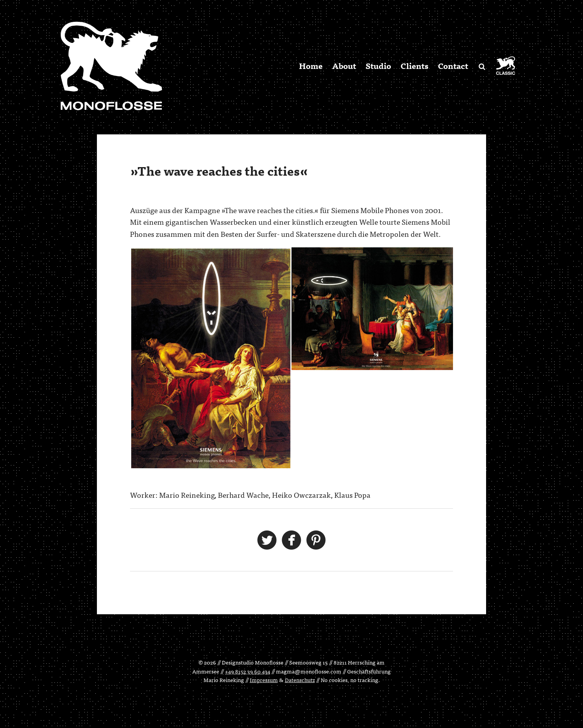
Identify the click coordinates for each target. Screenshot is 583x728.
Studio (378, 66)
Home (311, 66)
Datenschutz (300, 680)
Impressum (264, 680)
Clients (414, 66)
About (344, 66)
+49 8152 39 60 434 (248, 671)
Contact (453, 66)
